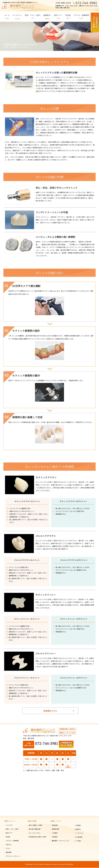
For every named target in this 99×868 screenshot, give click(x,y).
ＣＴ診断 (78, 841)
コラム (8, 849)
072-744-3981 (47, 744)
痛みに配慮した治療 (35, 825)
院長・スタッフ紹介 (33, 15)
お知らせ (9, 845)
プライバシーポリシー (13, 856)
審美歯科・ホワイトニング (61, 841)
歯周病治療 (55, 829)
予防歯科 (55, 837)
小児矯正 (78, 826)
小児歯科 (55, 833)
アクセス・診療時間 (81, 15)
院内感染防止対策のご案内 (38, 837)
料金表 (68, 15)
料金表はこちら (50, 711)
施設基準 (9, 853)
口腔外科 (78, 830)
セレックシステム (35, 833)
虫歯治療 (55, 825)
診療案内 (47, 15)
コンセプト (17, 15)
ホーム (7, 15)
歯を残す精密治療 (35, 829)
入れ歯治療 (79, 837)
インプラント (79, 833)
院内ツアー (58, 15)
